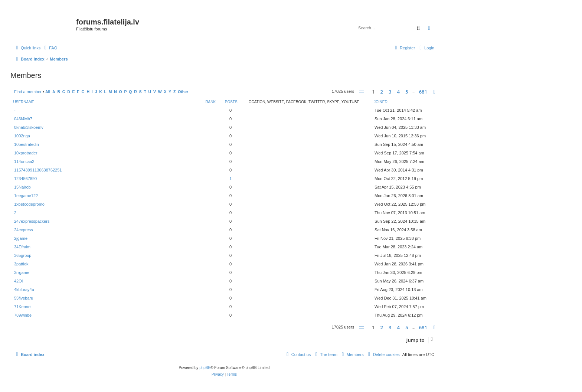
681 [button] (423, 92)
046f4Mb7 (23, 119)
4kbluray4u (24, 290)
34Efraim (22, 247)
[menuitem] (50, 48)
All (48, 92)
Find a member (28, 92)
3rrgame (22, 272)
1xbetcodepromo (29, 204)
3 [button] (390, 92)
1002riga (22, 136)
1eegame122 (26, 196)
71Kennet (23, 307)
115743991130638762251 (38, 170)
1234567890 (25, 179)
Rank (210, 102)
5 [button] (407, 92)
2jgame (21, 238)
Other (183, 92)
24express (24, 230)
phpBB (205, 368)
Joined (381, 102)
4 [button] (398, 92)
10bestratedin (27, 144)
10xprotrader (26, 153)
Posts (231, 102)
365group (23, 255)
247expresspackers (32, 221)
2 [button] (382, 92)
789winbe (23, 315)
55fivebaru (24, 298)
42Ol (18, 281)
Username (24, 102)
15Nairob (22, 187)
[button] (362, 92)
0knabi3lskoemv (29, 127)
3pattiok (21, 264)
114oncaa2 (24, 161)
